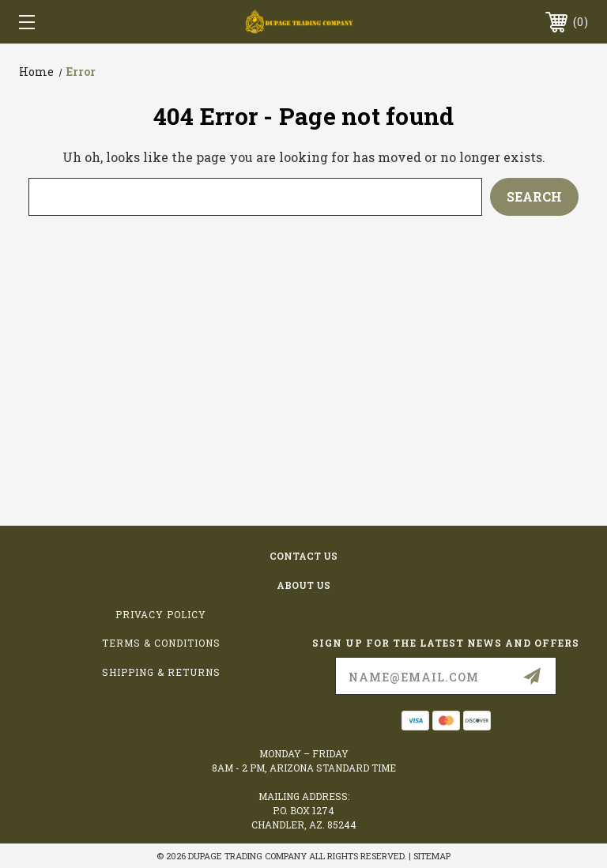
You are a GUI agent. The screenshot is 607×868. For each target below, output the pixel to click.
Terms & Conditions (161, 643)
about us (303, 585)
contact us (303, 556)
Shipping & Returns (161, 672)
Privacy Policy (161, 614)
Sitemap (432, 856)
